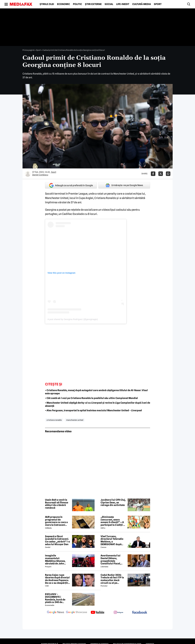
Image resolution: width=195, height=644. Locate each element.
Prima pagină (28, 50)
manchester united (75, 420)
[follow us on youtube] (98, 613)
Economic (63, 4)
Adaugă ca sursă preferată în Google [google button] (71, 185)
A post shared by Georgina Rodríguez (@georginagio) (73, 319)
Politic (77, 4)
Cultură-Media (142, 4)
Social (109, 4)
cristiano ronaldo (54, 420)
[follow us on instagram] (119, 613)
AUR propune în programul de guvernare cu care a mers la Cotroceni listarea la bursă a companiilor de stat (56, 521)
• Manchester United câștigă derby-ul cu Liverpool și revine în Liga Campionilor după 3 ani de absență (98, 404)
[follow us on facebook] (140, 613)
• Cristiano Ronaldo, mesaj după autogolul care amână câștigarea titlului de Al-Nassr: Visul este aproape (96, 392)
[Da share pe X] (161, 174)
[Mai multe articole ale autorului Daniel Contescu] (28, 174)
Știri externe (93, 4)
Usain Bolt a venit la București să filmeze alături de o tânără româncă (57, 504)
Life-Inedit (123, 4)
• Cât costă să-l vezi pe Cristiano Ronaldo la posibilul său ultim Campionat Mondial (91, 398)
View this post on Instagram (62, 273)
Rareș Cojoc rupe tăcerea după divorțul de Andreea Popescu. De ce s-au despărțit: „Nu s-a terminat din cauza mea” (57, 579)
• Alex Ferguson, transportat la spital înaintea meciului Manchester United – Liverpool (93, 410)
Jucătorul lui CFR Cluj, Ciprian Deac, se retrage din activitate (113, 503)
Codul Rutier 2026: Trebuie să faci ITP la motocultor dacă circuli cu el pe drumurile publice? (112, 579)
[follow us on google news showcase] (77, 613)
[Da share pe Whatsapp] (168, 174)
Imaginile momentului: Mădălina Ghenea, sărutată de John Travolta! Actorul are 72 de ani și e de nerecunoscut (57, 560)
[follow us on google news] (56, 613)
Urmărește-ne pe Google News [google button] (124, 185)
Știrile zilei (47, 4)
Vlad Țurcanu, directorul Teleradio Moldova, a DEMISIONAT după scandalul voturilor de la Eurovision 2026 (113, 540)
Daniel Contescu (40, 175)
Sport (158, 4)
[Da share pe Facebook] (153, 174)
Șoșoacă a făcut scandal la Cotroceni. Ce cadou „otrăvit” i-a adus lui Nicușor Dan (57, 540)
